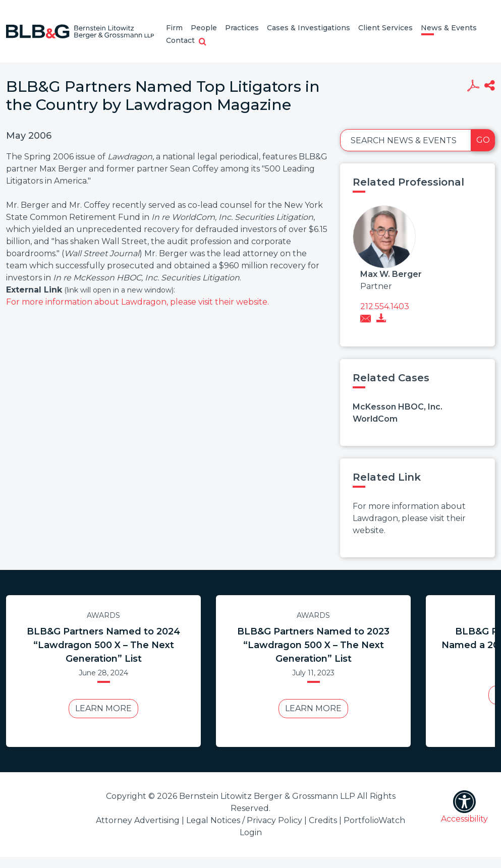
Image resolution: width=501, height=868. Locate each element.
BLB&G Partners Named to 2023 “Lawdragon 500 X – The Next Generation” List (313, 645)
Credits (323, 820)
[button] (203, 42)
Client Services (385, 28)
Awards (103, 615)
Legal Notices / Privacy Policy (244, 820)
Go (483, 140)
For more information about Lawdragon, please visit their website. (137, 302)
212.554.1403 (385, 306)
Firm (174, 28)
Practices (242, 28)
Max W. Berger (391, 274)
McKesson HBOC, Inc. (398, 407)
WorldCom (375, 419)
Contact (180, 40)
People (204, 28)
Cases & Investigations (309, 28)
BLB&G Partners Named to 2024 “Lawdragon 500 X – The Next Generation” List (103, 645)
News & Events (449, 28)
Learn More (103, 708)
